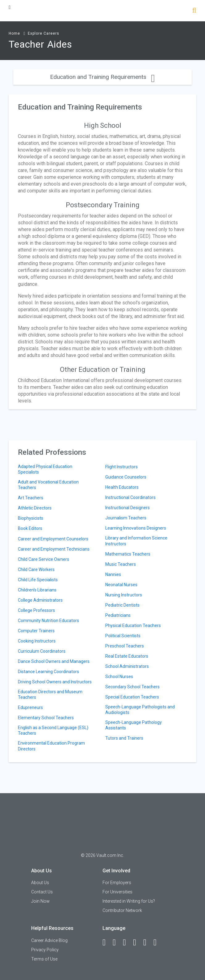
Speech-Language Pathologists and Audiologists (140, 710)
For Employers (117, 883)
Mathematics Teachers (128, 554)
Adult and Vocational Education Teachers (48, 485)
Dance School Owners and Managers (54, 661)
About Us (40, 883)
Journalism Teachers (126, 518)
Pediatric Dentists (122, 605)
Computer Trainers (36, 631)
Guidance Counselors (126, 477)
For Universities (117, 892)
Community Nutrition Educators (48, 621)
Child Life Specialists (38, 580)
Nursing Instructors (124, 595)
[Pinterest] (148, 943)
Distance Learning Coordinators (48, 672)
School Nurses (119, 677)
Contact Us (42, 892)
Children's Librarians (37, 590)
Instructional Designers (128, 508)
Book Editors (30, 528)
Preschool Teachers (125, 646)
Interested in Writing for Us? (129, 901)
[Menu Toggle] (10, 7)
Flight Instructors (121, 467)
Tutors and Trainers (124, 738)
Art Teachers (31, 498)
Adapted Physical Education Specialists (45, 469)
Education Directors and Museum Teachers (50, 694)
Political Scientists (123, 636)
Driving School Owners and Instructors (55, 682)
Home (14, 33)
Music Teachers (121, 564)
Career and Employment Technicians (54, 549)
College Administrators (40, 600)
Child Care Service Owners (44, 559)
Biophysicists (31, 518)
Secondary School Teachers (132, 687)
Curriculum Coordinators (42, 651)
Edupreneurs (30, 707)
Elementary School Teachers (46, 718)
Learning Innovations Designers (136, 528)
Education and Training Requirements (102, 77)
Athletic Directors (35, 508)
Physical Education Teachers (133, 625)
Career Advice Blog (49, 940)
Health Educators (122, 487)
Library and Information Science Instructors (136, 541)
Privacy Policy (45, 950)
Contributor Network (122, 910)
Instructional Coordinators (130, 497)
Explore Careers (44, 33)
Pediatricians (118, 615)
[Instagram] (137, 943)
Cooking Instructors (37, 641)
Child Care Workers (36, 570)
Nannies (113, 574)
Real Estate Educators (127, 656)
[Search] (194, 11)
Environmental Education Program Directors (51, 746)
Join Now (40, 901)
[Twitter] (127, 943)
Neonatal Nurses (121, 585)
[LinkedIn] (117, 943)
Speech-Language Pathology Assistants (134, 725)
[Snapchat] (158, 943)
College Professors (36, 610)
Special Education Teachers (132, 697)
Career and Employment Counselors (53, 539)
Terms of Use (44, 959)
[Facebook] (107, 943)
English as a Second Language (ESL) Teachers (53, 730)
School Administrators (127, 666)
